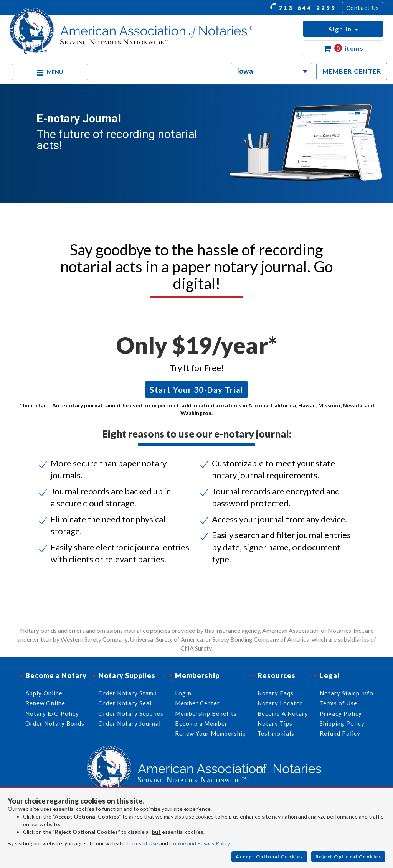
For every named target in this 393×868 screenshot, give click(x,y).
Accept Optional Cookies (269, 857)
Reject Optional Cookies (348, 857)
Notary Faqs (276, 693)
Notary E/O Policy (52, 713)
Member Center (197, 703)
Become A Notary (283, 713)
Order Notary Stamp (128, 693)
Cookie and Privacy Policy (199, 843)
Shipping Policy (342, 723)
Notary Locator (280, 703)
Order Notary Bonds (55, 723)
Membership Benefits (206, 713)
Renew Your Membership (211, 733)
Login (183, 693)
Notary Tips (275, 723)
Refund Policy (340, 733)
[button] (343, 29)
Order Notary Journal (130, 723)
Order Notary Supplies (131, 713)
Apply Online (44, 693)
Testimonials (276, 733)
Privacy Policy (341, 713)
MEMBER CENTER (352, 71)
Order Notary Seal (125, 703)
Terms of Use (142, 843)
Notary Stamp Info (347, 693)
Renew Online (45, 703)
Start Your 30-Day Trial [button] (196, 390)
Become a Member (201, 723)
